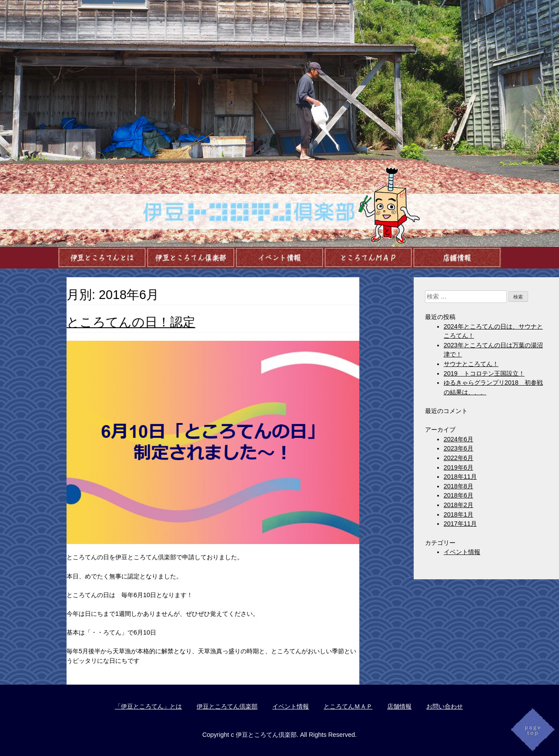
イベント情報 (462, 552)
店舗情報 (399, 706)
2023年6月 (459, 448)
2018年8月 (459, 486)
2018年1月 (459, 514)
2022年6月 (459, 458)
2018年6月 (459, 495)
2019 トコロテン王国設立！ (484, 373)
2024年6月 (459, 439)
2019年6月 (459, 467)
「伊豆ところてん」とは (148, 706)
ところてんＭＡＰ (348, 706)
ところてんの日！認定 (131, 322)
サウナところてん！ (471, 364)
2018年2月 (459, 505)
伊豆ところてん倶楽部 (227, 706)
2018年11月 (460, 477)
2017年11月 (460, 524)
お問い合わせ (445, 706)
